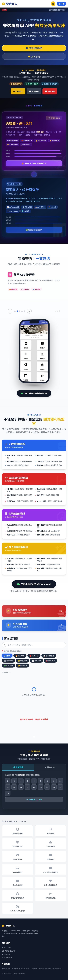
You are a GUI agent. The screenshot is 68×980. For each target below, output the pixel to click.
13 (21, 787)
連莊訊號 (36, 661)
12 (14, 787)
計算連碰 (18, 767)
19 (60, 787)
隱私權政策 (7, 957)
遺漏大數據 (49, 656)
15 (34, 787)
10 (60, 781)
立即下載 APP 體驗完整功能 (34, 393)
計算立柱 (50, 767)
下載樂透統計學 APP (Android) (34, 584)
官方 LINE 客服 (9, 951)
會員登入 (18, 91)
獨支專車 (20, 656)
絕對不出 (34, 656)
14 (27, 787)
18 (54, 787)
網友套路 (22, 661)
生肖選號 (8, 666)
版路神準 (50, 661)
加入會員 (34, 56)
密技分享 (22, 666)
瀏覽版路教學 (34, 48)
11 (8, 787)
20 (8, 793)
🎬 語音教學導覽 (54, 118)
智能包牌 (8, 661)
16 (41, 787)
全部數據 (7, 656)
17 (47, 787)
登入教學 (34, 91)
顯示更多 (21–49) (34, 800)
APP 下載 (6, 948)
